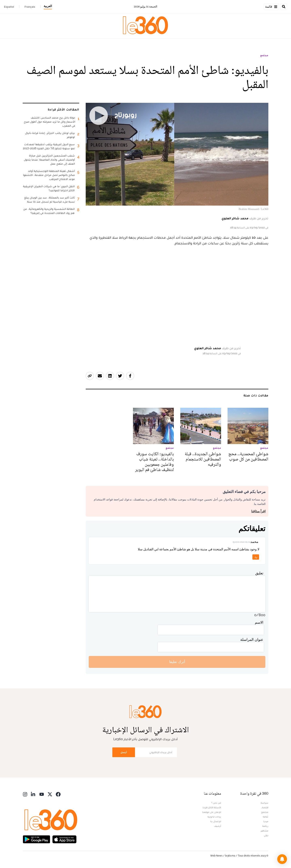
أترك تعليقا (177, 662)
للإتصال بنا (216, 821)
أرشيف (218, 826)
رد (256, 557)
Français (30, 7)
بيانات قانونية (214, 817)
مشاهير (265, 831)
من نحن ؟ (216, 803)
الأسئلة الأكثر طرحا (212, 807)
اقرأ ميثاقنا (258, 511)
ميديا (266, 821)
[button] (282, 859)
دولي (266, 835)
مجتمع (264, 55)
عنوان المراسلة (252, 639)
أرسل (124, 752)
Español (9, 7)
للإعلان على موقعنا (212, 812)
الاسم (259, 622)
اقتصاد (265, 807)
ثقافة (266, 817)
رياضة (265, 826)
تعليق (259, 573)
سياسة (265, 803)
